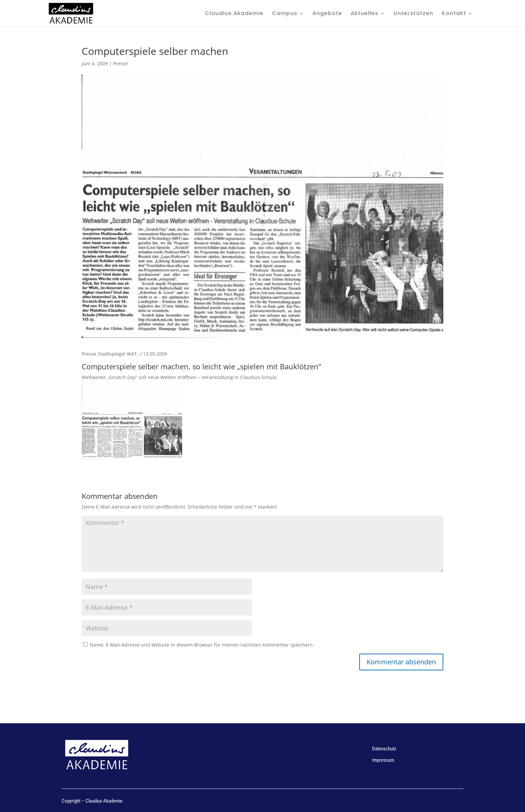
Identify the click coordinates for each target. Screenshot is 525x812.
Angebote (327, 14)
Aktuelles (364, 14)
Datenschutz (384, 749)
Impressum (383, 760)
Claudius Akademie (234, 14)
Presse (121, 63)
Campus (285, 14)
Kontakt (454, 14)
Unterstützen (413, 14)
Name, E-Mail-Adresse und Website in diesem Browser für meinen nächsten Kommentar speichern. (202, 645)
